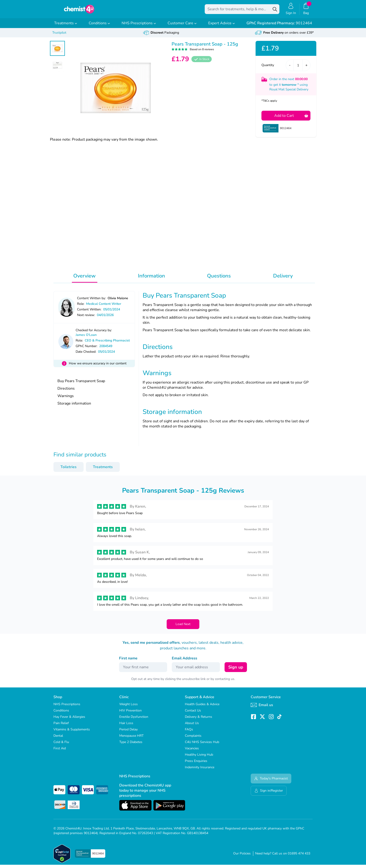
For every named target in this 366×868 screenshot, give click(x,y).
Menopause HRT (131, 739)
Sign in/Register (269, 794)
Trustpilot (59, 36)
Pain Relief (61, 726)
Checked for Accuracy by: (94, 333)
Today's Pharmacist (271, 782)
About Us (192, 726)
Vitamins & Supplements (72, 733)
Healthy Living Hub (199, 758)
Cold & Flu (61, 745)
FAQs (189, 733)
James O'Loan (86, 338)
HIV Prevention (130, 714)
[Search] (275, 11)
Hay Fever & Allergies (69, 720)
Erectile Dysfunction (134, 720)
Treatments (66, 26)
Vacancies (192, 752)
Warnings (66, 399)
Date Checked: (86, 355)
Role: (81, 307)
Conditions (99, 26)
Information (151, 279)
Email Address (185, 662)
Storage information (74, 407)
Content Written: (89, 313)
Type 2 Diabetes (131, 745)
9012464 (279, 26)
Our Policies (242, 857)
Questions (219, 279)
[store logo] (79, 11)
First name (128, 662)
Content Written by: (91, 301)
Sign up (236, 670)
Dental (58, 739)
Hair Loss (126, 726)
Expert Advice (222, 26)
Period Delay (128, 733)
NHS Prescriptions (139, 26)
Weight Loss (128, 707)
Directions (66, 392)
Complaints (193, 739)
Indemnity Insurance (200, 770)
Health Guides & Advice (202, 707)
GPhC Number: (86, 349)
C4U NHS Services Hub (202, 745)
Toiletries (69, 470)
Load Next (183, 627)
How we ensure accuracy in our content (98, 367)
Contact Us (193, 714)
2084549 (106, 349)
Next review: (86, 318)
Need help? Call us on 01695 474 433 (283, 857)
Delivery (283, 279)
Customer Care (182, 26)
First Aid (60, 752)
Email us (262, 708)
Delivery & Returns (199, 720)
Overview (84, 279)
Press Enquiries (196, 764)
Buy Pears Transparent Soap (81, 384)
